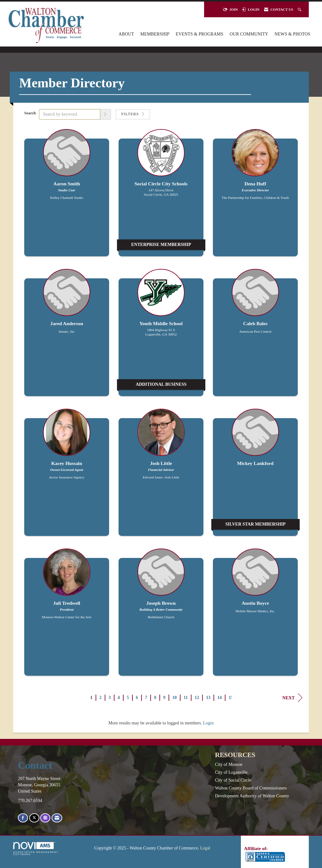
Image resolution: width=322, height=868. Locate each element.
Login (208, 723)
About (126, 34)
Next (292, 698)
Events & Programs (200, 34)
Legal (205, 848)
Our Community (249, 34)
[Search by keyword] (70, 114)
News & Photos (292, 34)
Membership (155, 34)
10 (175, 698)
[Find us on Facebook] (23, 818)
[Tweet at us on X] (34, 818)
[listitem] (67, 196)
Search (30, 113)
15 (231, 698)
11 (186, 698)
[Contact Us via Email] (57, 818)
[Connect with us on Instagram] (45, 818)
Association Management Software (36, 849)
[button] (106, 114)
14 (219, 698)
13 (208, 698)
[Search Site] (300, 9)
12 (197, 698)
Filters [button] (133, 114)
